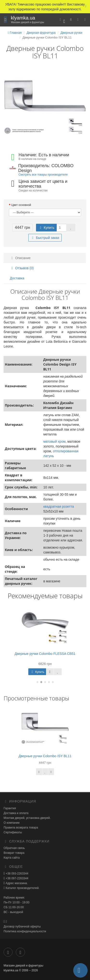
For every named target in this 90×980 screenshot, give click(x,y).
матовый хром (54, 441)
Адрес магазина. (16, 883)
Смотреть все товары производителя (43, 175)
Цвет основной (21, 205)
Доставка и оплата (16, 813)
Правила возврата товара (21, 828)
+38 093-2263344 (17, 874)
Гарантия (10, 808)
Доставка (17, 278)
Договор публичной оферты (22, 927)
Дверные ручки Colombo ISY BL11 (45, 756)
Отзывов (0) (22, 268)
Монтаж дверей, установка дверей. (27, 818)
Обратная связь (14, 848)
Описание (20, 258)
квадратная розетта (58, 506)
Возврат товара (14, 853)
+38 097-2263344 (17, 878)
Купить (46, 228)
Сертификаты (13, 832)
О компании (12, 823)
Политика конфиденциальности (25, 931)
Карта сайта (12, 858)
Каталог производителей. (22, 888)
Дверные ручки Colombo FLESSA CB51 (45, 654)
